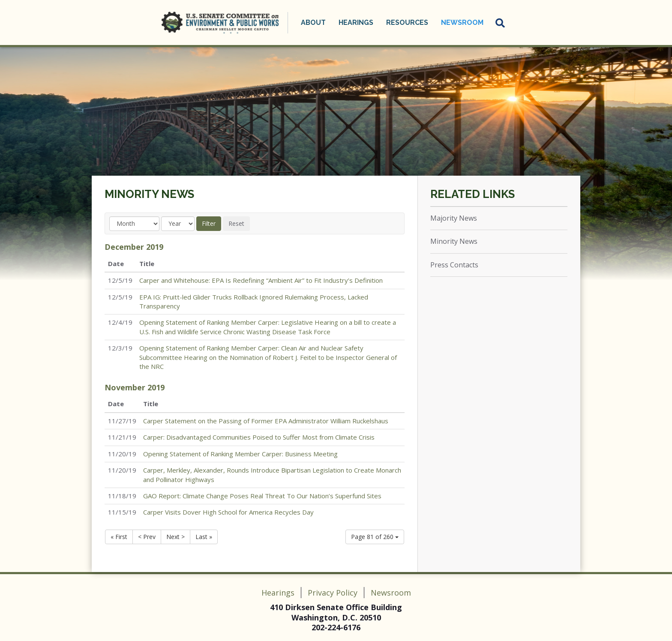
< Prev (147, 537)
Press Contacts (454, 265)
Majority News (454, 218)
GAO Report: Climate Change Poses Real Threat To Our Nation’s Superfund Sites (262, 496)
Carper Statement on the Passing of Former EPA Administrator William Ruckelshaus (266, 421)
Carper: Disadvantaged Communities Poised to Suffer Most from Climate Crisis (259, 437)
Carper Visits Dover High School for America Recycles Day (228, 512)
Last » (204, 537)
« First (119, 537)
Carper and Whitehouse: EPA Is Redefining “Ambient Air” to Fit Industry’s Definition (261, 280)
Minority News (149, 194)
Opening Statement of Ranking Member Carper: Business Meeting (240, 454)
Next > (175, 537)
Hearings (356, 22)
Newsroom (462, 22)
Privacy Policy (333, 593)
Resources (407, 22)
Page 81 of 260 (375, 537)
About (313, 22)
